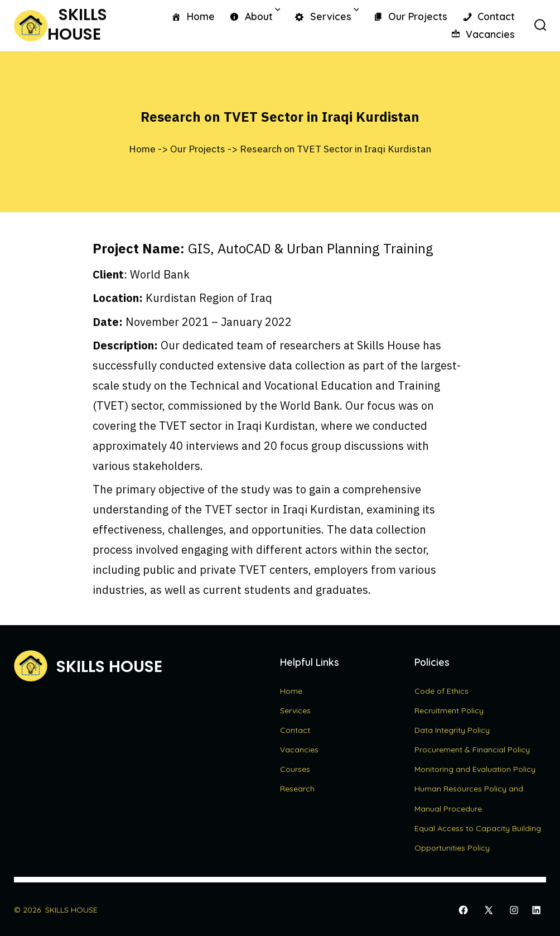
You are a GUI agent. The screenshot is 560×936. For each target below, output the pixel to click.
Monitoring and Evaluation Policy (475, 769)
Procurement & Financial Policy (472, 750)
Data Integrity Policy (452, 730)
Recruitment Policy (449, 711)
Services (326, 16)
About (254, 16)
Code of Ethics (441, 691)
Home (193, 17)
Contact (489, 17)
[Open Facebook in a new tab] (463, 910)
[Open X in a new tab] (489, 910)
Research (297, 789)
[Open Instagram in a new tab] (514, 910)
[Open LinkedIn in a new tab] (536, 910)
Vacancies (483, 35)
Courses (295, 769)
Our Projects (410, 17)
